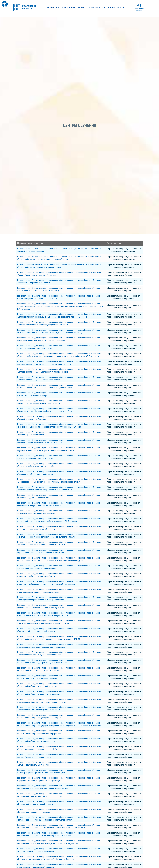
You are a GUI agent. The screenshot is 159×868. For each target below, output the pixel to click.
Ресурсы (82, 8)
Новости (58, 8)
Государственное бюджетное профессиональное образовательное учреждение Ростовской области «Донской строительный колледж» (59, 433)
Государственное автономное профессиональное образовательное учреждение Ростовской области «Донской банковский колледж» (59, 250)
